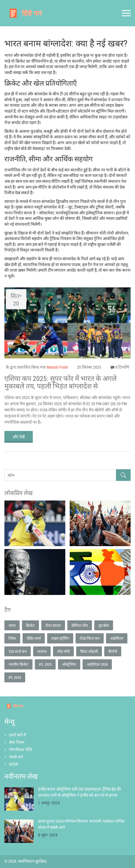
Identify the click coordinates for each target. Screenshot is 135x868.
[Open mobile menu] (126, 13)
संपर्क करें (16, 757)
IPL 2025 (45, 664)
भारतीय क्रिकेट (18, 664)
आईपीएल (117, 638)
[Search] (123, 475)
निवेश (12, 638)
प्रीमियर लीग (80, 625)
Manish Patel (57, 367)
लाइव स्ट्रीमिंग (60, 638)
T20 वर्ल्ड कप (18, 651)
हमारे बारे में (17, 735)
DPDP (14, 764)
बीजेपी (113, 651)
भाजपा (42, 651)
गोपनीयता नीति (21, 749)
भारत (12, 625)
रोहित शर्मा (34, 638)
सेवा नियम (17, 742)
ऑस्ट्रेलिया (69, 664)
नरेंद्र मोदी (63, 651)
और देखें (19, 437)
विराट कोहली (89, 651)
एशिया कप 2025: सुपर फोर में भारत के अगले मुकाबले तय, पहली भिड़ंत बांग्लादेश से (60, 382)
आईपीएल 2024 (97, 664)
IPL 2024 (15, 677)
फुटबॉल (104, 625)
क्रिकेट (30, 625)
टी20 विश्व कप (90, 638)
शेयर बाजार (53, 625)
